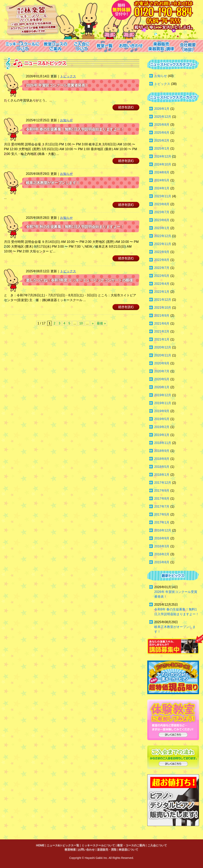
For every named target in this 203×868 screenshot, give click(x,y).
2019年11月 (163, 403)
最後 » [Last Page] (101, 323)
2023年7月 (162, 212)
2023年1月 (162, 228)
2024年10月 (163, 164)
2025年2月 (162, 141)
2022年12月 (163, 236)
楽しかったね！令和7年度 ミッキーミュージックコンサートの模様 (79, 280)
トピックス (68, 76)
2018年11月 (163, 443)
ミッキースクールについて (98, 845)
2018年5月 (162, 467)
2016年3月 (162, 546)
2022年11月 (163, 244)
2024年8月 (162, 172)
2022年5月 (162, 276)
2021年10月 (163, 308)
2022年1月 (162, 292)
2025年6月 (162, 133)
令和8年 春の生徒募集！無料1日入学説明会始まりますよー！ (75, 129)
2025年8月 (162, 125)
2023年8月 (162, 204)
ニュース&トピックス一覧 (63, 845)
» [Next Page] (93, 323)
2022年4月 (162, 284)
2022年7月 (162, 268)
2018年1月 (162, 475)
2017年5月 (162, 514)
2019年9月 (162, 411)
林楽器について (129, 850)
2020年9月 (162, 363)
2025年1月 (162, 148)
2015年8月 (162, 562)
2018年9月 (162, 451)
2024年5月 (162, 180)
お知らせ (66, 120)
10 (81, 323)
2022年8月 (162, 260)
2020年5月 (162, 379)
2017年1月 (162, 522)
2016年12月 (163, 530)
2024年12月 (163, 156)
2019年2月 (162, 427)
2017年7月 (162, 506)
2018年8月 (162, 459)
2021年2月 (162, 331)
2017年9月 (162, 491)
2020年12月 (163, 347)
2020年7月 (162, 371)
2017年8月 (162, 499)
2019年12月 (163, 395)
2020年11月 (163, 355)
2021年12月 (163, 300)
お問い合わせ (86, 850)
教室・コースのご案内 (131, 845)
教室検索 (70, 850)
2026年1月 (162, 109)
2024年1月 (162, 188)
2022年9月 (162, 252)
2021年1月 (162, 339)
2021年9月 (162, 316)
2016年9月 (162, 538)
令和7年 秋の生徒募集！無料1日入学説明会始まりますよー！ (75, 227)
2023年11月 (163, 196)
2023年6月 (162, 220)
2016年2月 (162, 554)
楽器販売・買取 (107, 850)
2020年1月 (162, 387)
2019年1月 (162, 435)
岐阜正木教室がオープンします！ (53, 183)
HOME (40, 845)
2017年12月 (163, 483)
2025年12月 (163, 117)
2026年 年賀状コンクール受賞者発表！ (57, 85)
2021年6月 (162, 324)
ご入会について (157, 845)
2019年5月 (162, 419)
